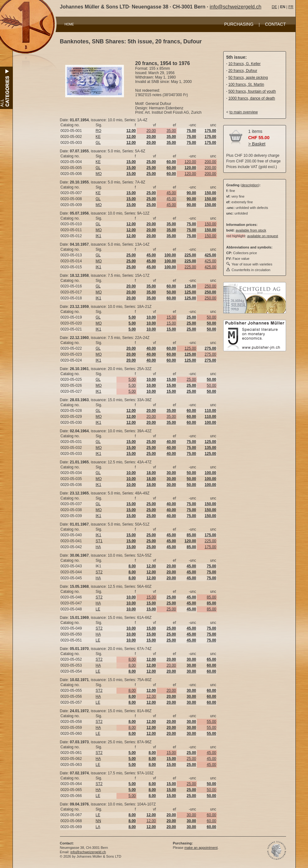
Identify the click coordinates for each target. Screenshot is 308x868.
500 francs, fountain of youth (252, 91)
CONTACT (276, 24)
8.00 (132, 659)
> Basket (257, 144)
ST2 (99, 572)
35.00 (171, 131)
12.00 (151, 696)
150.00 (211, 224)
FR (291, 7)
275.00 (211, 354)
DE (275, 7)
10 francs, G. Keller (244, 64)
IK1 (99, 236)
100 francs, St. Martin (246, 85)
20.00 (151, 131)
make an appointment (201, 848)
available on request (262, 236)
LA (98, 827)
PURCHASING (239, 24)
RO (99, 131)
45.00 (171, 193)
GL (98, 143)
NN (98, 821)
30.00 (191, 815)
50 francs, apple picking (248, 78)
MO (99, 174)
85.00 (211, 597)
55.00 (211, 722)
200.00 (211, 162)
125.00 (190, 348)
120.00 (190, 162)
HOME (69, 24)
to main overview (244, 112)
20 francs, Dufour (243, 71)
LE (98, 609)
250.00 (211, 286)
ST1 (99, 541)
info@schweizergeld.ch (236, 7)
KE (98, 137)
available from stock (251, 230)
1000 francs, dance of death (252, 98)
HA (98, 547)
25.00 (191, 379)
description (250, 185)
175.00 (211, 547)
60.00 (211, 815)
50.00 (211, 317)
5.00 (132, 379)
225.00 (190, 267)
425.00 (211, 261)
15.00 (171, 317)
